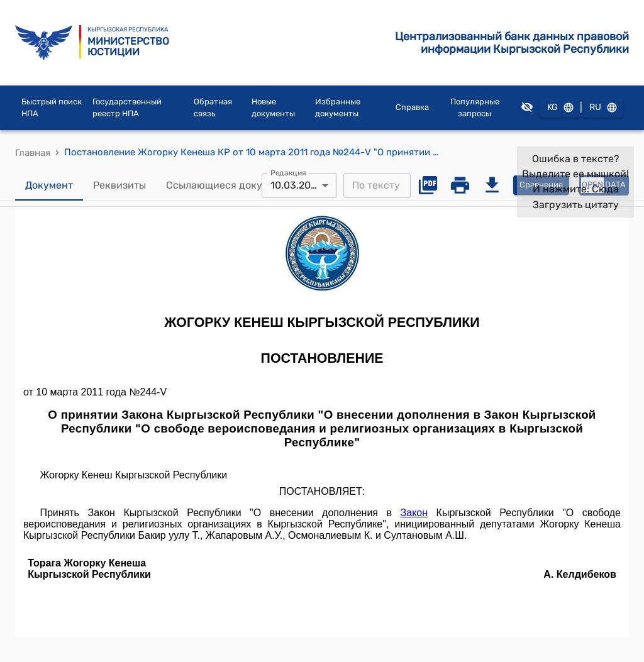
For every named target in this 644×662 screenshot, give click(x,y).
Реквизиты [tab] (119, 185)
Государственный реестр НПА (127, 108)
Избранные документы (338, 108)
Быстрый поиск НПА (52, 108)
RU (602, 108)
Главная (33, 153)
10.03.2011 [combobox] (295, 185)
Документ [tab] (49, 185)
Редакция (288, 172)
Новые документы (273, 108)
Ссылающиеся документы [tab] (230, 185)
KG (560, 108)
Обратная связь (213, 108)
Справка (412, 107)
